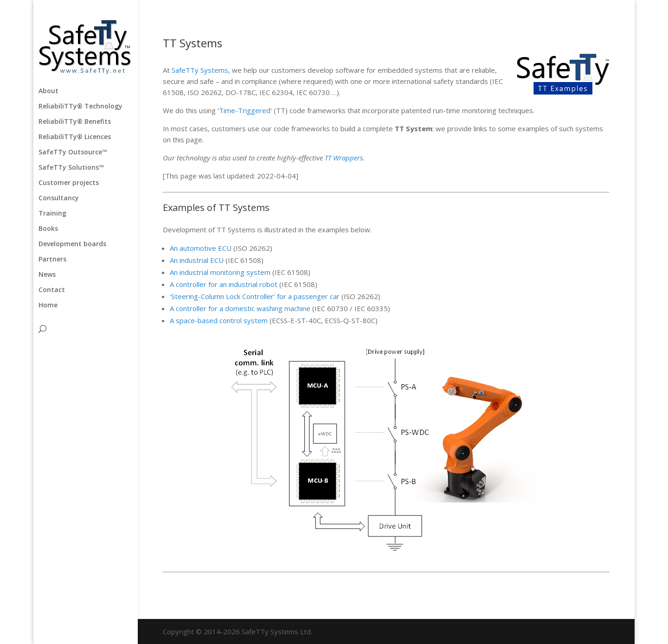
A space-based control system (219, 320)
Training (52, 214)
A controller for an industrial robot (224, 284)
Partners (52, 260)
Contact (52, 290)
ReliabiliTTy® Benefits (75, 122)
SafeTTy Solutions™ (71, 168)
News (47, 275)
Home (48, 306)
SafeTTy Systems (200, 70)
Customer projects (69, 183)
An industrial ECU (198, 260)
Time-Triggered (245, 110)
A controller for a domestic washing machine (240, 308)
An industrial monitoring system (220, 272)
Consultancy (59, 198)
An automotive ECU (202, 248)
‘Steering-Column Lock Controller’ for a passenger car (255, 296)
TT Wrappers (344, 158)
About (48, 91)
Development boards (72, 244)
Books (48, 229)
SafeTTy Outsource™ (73, 153)
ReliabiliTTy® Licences (75, 137)
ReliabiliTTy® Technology (80, 107)
